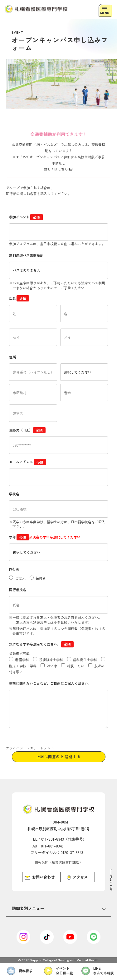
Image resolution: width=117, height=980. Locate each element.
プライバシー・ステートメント (30, 748)
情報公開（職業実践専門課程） (59, 862)
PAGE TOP (111, 883)
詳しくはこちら (56, 169)
